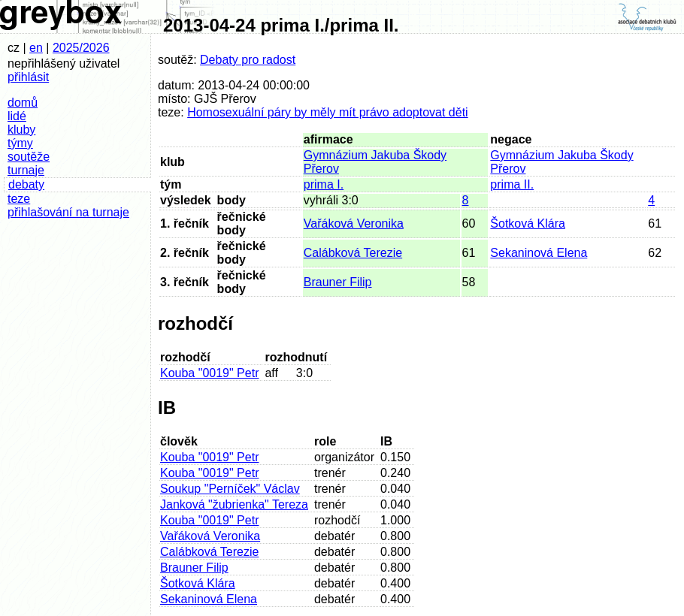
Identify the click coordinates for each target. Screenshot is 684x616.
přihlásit (28, 77)
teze (19, 199)
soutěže (29, 157)
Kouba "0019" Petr (209, 373)
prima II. (512, 184)
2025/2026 (81, 48)
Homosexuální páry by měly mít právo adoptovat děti (328, 112)
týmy (20, 143)
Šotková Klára (528, 223)
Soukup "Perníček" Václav (230, 489)
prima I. (324, 184)
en (36, 48)
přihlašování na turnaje (68, 212)
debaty (26, 184)
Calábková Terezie (353, 253)
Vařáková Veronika (354, 223)
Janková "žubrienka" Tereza (234, 504)
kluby (21, 130)
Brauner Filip (338, 282)
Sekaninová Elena (539, 253)
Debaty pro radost (248, 60)
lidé (17, 116)
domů (23, 103)
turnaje (26, 170)
